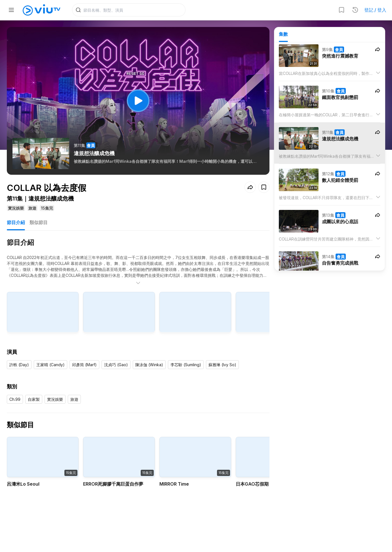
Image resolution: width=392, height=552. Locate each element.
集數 (283, 34)
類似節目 (39, 223)
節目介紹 (16, 223)
